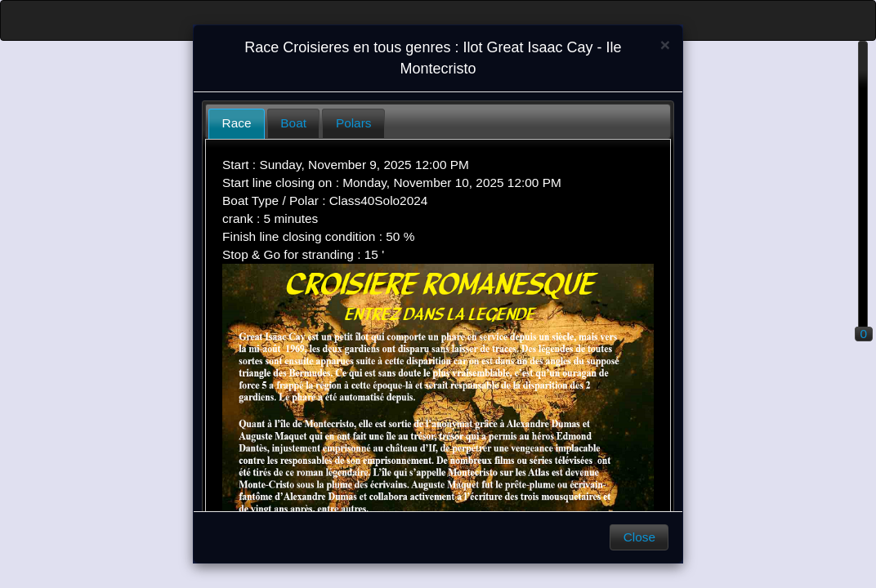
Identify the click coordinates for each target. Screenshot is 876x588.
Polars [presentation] (354, 123)
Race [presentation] (237, 123)
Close (639, 537)
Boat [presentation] (293, 123)
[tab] (237, 124)
